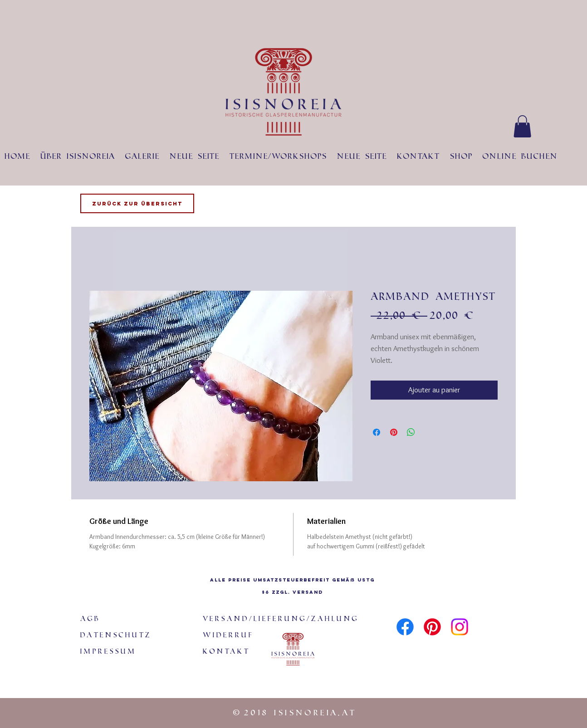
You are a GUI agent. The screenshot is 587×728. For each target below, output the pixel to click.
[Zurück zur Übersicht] (137, 203)
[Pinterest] (432, 627)
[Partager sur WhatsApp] (411, 432)
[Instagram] (460, 627)
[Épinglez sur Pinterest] (394, 432)
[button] (522, 126)
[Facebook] (405, 627)
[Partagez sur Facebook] (377, 432)
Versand (308, 592)
